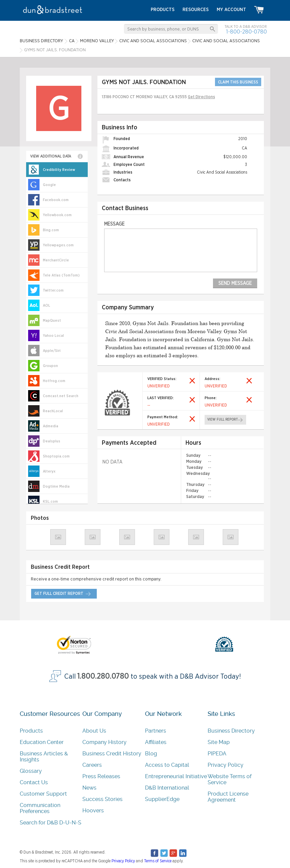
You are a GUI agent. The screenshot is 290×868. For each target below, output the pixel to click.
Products (31, 731)
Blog (151, 754)
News (89, 788)
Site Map (219, 742)
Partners (156, 731)
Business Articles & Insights (44, 757)
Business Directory (231, 731)
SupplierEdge (162, 799)
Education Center (42, 742)
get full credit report (59, 594)
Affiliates (156, 742)
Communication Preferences (40, 808)
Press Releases (101, 776)
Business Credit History (112, 754)
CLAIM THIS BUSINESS (238, 82)
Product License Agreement (228, 797)
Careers (92, 765)
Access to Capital (167, 765)
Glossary (31, 771)
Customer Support (43, 794)
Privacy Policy (226, 765)
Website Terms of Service (230, 779)
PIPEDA (217, 754)
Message (114, 224)
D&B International (167, 788)
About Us (94, 731)
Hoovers (93, 811)
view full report (223, 420)
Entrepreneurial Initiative (176, 776)
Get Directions (201, 97)
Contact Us (34, 782)
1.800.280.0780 (103, 676)
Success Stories (102, 799)
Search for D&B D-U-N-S (51, 823)
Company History (104, 742)
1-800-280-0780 (246, 32)
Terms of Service (158, 861)
